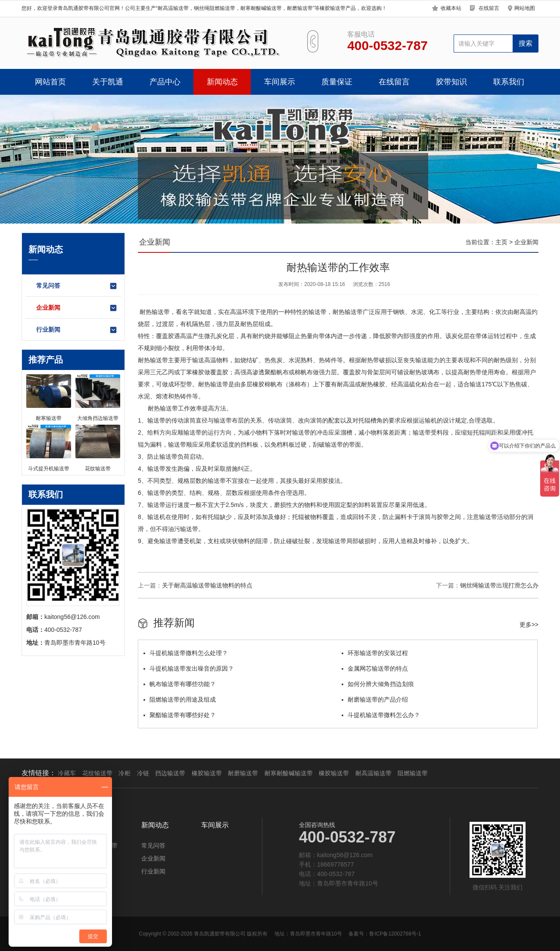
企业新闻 (77, 308)
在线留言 (489, 8)
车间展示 (280, 82)
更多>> (529, 625)
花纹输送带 (97, 773)
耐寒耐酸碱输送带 (289, 773)
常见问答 (77, 286)
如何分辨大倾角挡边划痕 (378, 684)
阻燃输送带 (413, 773)
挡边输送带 (170, 773)
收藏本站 (451, 8)
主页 (501, 242)
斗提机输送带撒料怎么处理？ (186, 653)
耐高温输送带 (373, 773)
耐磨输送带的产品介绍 (375, 699)
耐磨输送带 (243, 773)
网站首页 (50, 82)
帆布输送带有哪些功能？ (180, 684)
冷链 (143, 773)
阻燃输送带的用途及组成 (180, 699)
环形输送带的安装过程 (375, 653)
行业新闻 (77, 330)
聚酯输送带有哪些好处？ (180, 715)
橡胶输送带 (207, 773)
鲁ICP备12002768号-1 (395, 934)
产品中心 (165, 82)
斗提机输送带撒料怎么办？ (381, 715)
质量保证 (337, 82)
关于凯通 (108, 82)
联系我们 (509, 82)
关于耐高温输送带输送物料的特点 (207, 585)
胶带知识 (451, 82)
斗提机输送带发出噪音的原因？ (189, 668)
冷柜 (124, 773)
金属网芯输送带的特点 (375, 668)
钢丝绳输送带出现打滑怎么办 (499, 585)
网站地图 (525, 8)
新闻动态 (222, 82)
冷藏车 (67, 773)
